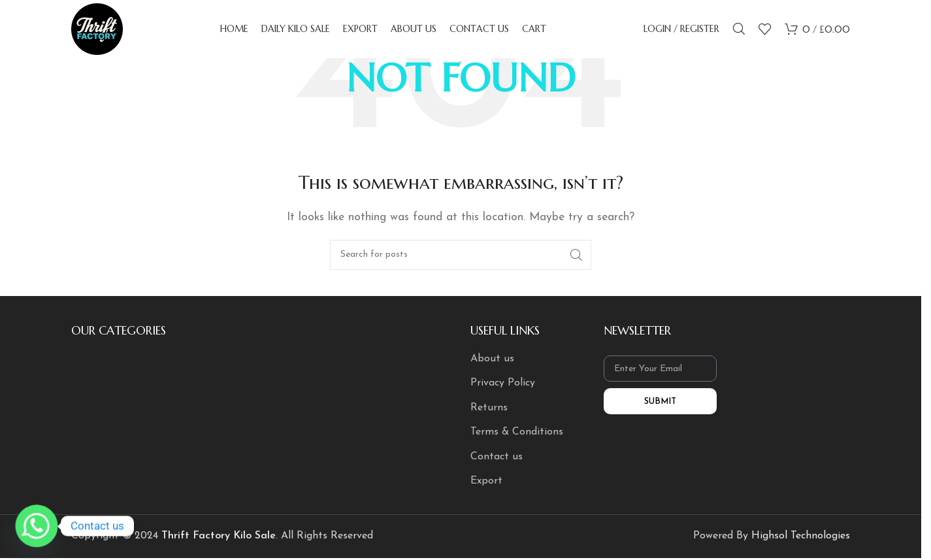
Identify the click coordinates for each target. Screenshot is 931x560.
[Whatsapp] (37, 526)
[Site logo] (97, 29)
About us (492, 359)
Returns (489, 408)
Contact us (497, 457)
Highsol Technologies (801, 536)
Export (486, 481)
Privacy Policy (503, 383)
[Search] (739, 29)
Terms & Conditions (517, 432)
